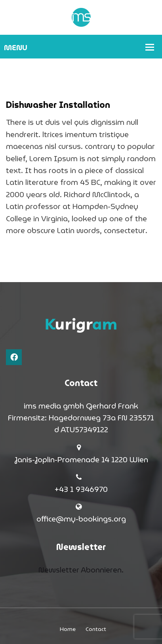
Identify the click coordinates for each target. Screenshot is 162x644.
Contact (96, 629)
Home (68, 629)
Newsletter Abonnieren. (81, 570)
